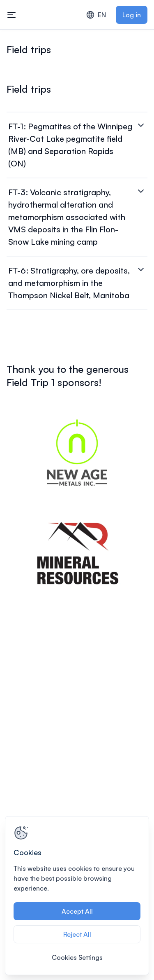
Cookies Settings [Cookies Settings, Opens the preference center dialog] (77, 957)
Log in (132, 15)
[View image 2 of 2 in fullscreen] (77, 553)
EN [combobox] (96, 15)
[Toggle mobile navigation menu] (11, 15)
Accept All (77, 911)
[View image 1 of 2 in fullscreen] (77, 453)
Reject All (77, 934)
